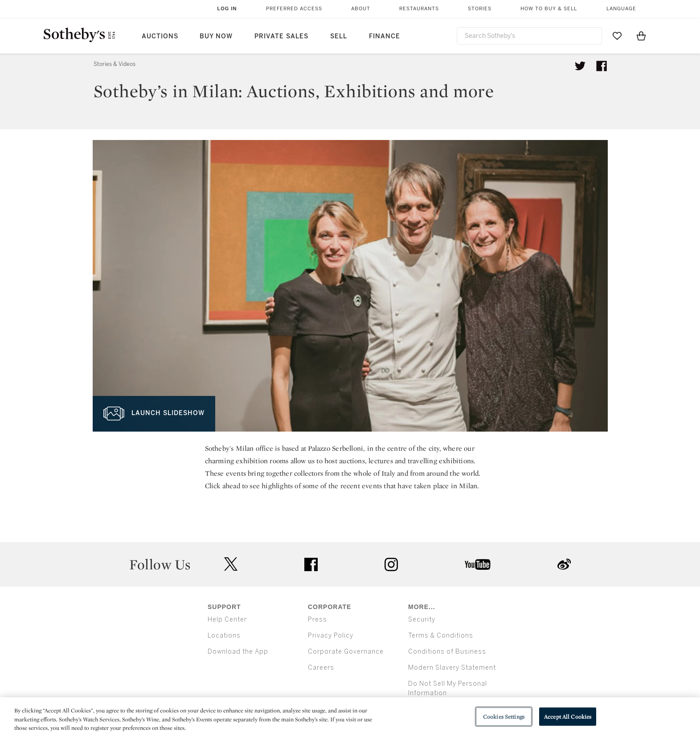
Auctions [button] (160, 36)
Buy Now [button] (216, 36)
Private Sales (281, 36)
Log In (227, 8)
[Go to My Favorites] (617, 36)
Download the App (238, 652)
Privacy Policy (331, 636)
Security (422, 620)
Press (317, 620)
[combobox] (529, 36)
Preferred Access (294, 9)
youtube (478, 564)
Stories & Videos (115, 64)
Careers (321, 668)
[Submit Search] (592, 36)
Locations (224, 636)
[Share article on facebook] (602, 66)
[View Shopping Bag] (641, 36)
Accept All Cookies (568, 716)
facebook (311, 564)
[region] (350, 717)
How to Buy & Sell (549, 9)
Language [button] (621, 9)
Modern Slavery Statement (452, 668)
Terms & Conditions (441, 636)
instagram (391, 564)
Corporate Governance (346, 652)
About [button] (361, 9)
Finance (385, 36)
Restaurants (419, 9)
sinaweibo (564, 564)
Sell (339, 36)
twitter (231, 564)
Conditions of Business (447, 652)
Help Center (227, 620)
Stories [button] (480, 9)
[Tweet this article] (580, 66)
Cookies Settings (504, 716)
